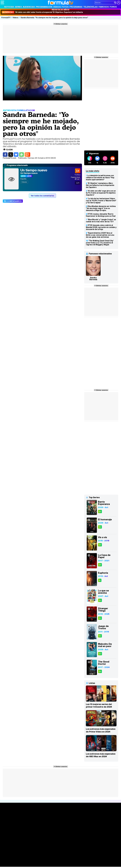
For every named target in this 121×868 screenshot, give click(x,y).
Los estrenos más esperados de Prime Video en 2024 (101, 730)
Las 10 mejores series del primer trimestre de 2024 (99, 706)
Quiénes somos (7, 840)
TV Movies (30, 821)
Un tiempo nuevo (34, 170)
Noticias (9, 7)
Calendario (30, 816)
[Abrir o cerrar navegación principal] (2, 2)
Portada (6, 814)
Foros (113, 7)
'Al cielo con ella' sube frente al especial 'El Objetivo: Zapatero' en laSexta (42, 12)
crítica (78, 175)
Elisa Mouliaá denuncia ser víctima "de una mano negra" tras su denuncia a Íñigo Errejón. (101, 208)
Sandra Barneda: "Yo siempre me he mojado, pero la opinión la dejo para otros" (54, 17)
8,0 (100, 654)
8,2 (100, 511)
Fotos (65, 7)
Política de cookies (49, 840)
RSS (93, 840)
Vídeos (57, 7)
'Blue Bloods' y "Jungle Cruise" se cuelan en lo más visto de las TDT (101, 221)
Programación (44, 7)
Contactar (86, 840)
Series (18, 7)
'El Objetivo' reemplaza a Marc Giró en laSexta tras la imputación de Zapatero (100, 185)
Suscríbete (102, 822)
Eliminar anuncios (61, 24)
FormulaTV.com (7, 844)
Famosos (104, 7)
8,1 (100, 580)
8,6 (100, 565)
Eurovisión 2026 (79, 820)
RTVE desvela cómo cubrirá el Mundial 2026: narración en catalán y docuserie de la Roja (101, 227)
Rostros (100, 814)
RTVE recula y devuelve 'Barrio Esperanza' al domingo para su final (101, 215)
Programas (76, 7)
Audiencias (29, 7)
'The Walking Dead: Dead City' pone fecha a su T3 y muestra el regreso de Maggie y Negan (100, 243)
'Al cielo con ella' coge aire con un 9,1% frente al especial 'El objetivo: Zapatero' (101, 193)
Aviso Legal (19, 840)
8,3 (100, 600)
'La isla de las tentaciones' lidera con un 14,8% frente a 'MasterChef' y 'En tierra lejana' (101, 201)
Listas (28, 819)
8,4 (100, 545)
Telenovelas (90, 7)
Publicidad (77, 840)
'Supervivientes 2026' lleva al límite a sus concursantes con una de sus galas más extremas (100, 235)
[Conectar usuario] (119, 3)
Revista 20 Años (60, 10)
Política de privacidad (32, 840)
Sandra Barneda (93, 279)
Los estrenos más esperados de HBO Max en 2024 (101, 755)
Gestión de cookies (65, 840)
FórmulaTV (6, 17)
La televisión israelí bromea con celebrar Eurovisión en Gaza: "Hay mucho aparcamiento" (100, 177)
